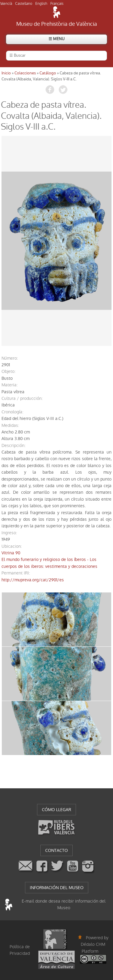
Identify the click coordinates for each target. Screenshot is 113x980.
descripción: (13, 445)
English (41, 4)
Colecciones (25, 73)
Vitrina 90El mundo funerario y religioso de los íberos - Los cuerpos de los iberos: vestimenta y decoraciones (49, 560)
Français (57, 4)
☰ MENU (56, 39)
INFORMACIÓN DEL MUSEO (57, 888)
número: (10, 358)
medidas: (10, 425)
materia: (9, 385)
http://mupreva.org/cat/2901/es (33, 580)
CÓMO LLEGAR (56, 810)
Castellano (24, 4)
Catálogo (48, 73)
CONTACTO (56, 850)
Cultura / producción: (22, 398)
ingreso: (9, 533)
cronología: (12, 412)
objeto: (8, 371)
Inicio (6, 73)
